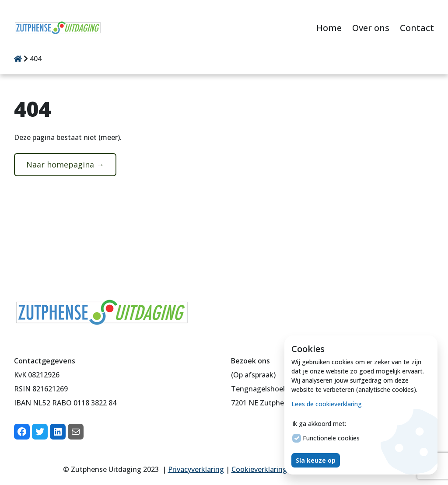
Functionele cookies (326, 438)
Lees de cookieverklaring (327, 404)
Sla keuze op (316, 460)
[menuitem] (329, 29)
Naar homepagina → (65, 164)
